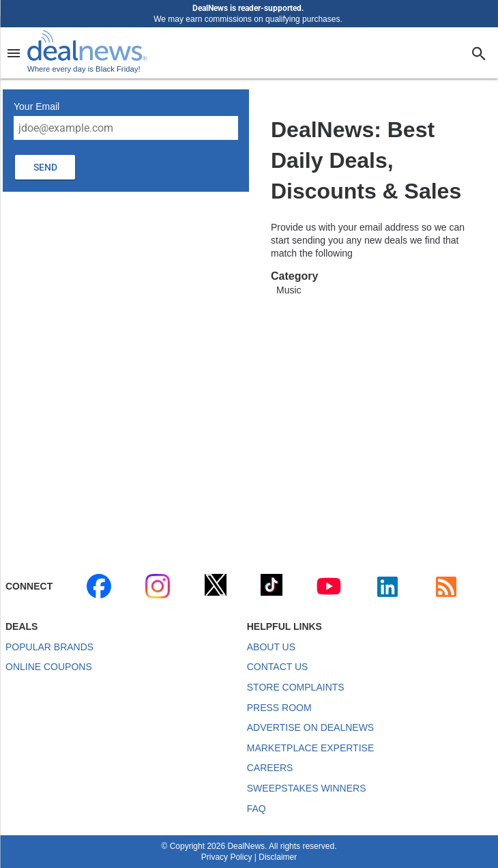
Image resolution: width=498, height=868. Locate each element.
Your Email (36, 106)
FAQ (257, 809)
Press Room (279, 708)
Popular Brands (49, 647)
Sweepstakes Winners (307, 788)
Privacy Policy (227, 857)
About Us (271, 647)
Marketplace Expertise (310, 748)
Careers (270, 768)
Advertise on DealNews (310, 727)
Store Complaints (296, 687)
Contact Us (278, 667)
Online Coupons (49, 667)
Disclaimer (278, 857)
